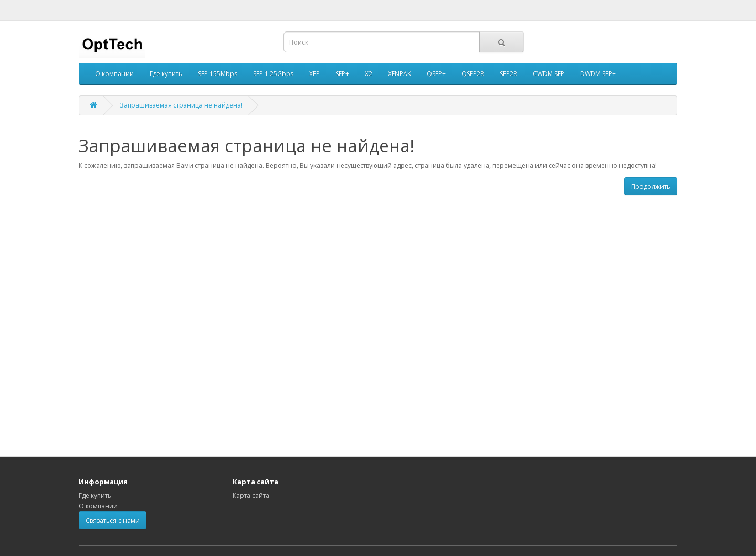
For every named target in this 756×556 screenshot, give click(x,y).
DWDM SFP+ (598, 74)
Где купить (166, 74)
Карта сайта (251, 495)
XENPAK (400, 74)
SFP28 (508, 74)
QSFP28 (473, 74)
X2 (369, 74)
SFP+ (342, 74)
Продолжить (651, 186)
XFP (314, 74)
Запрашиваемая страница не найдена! (181, 105)
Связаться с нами (113, 521)
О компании (114, 74)
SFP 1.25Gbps (273, 74)
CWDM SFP (549, 74)
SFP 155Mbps (218, 74)
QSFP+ (436, 74)
